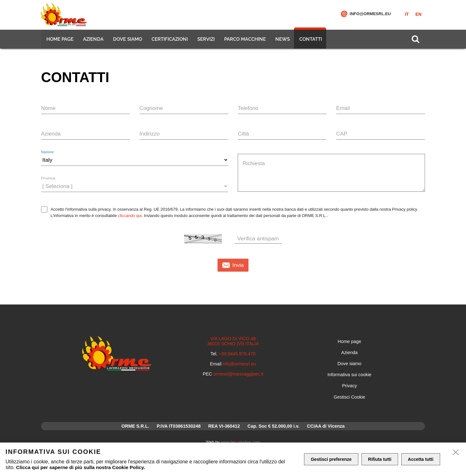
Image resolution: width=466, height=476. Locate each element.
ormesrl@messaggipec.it (239, 374)
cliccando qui (130, 216)
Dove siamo (127, 41)
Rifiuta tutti (381, 459)
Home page (59, 41)
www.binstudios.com (240, 442)
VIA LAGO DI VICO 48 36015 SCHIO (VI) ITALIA (233, 341)
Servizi (205, 41)
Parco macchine (244, 41)
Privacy (349, 386)
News (282, 41)
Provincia (48, 178)
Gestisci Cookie (349, 397)
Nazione (47, 152)
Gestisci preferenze (331, 459)
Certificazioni (169, 41)
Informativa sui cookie (349, 375)
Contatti (310, 41)
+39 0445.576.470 (237, 354)
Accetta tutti (422, 459)
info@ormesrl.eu (370, 16)
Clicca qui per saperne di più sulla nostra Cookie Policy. (82, 467)
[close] (456, 453)
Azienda (93, 41)
